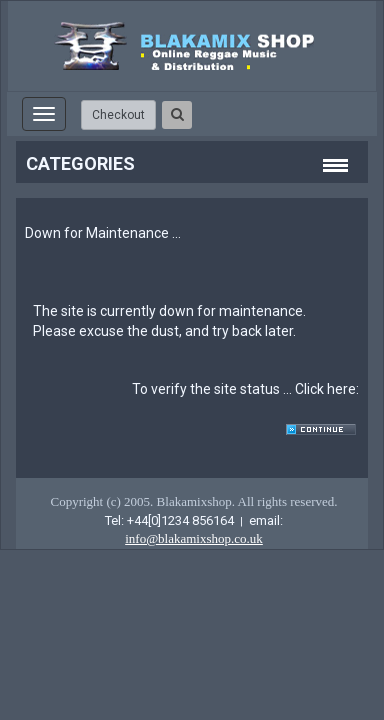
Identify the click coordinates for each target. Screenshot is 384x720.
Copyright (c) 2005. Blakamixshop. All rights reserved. (193, 501)
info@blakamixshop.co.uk (194, 538)
